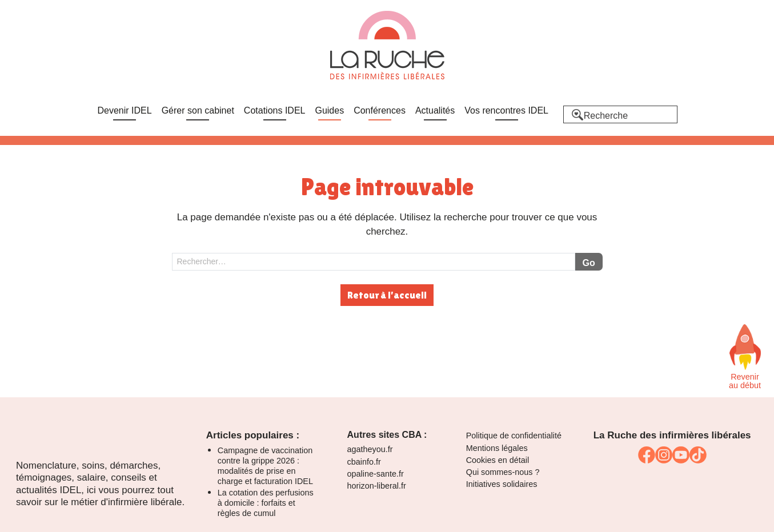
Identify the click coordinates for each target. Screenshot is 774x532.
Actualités (435, 110)
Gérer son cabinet (198, 110)
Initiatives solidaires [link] (502, 484)
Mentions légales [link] (497, 448)
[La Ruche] (387, 46)
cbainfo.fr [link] (364, 462)
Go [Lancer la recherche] (588, 263)
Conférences (380, 110)
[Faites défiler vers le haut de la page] (745, 347)
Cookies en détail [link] (498, 460)
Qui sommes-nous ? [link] (503, 472)
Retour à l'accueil (387, 295)
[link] (647, 455)
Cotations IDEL (275, 110)
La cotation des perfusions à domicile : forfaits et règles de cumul (266, 503)
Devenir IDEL (125, 110)
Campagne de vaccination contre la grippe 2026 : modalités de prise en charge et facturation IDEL (265, 466)
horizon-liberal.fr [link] (377, 486)
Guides (329, 110)
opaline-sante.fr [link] (376, 474)
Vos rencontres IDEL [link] (506, 110)
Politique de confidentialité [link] (514, 436)
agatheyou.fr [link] (370, 449)
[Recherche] (620, 114)
